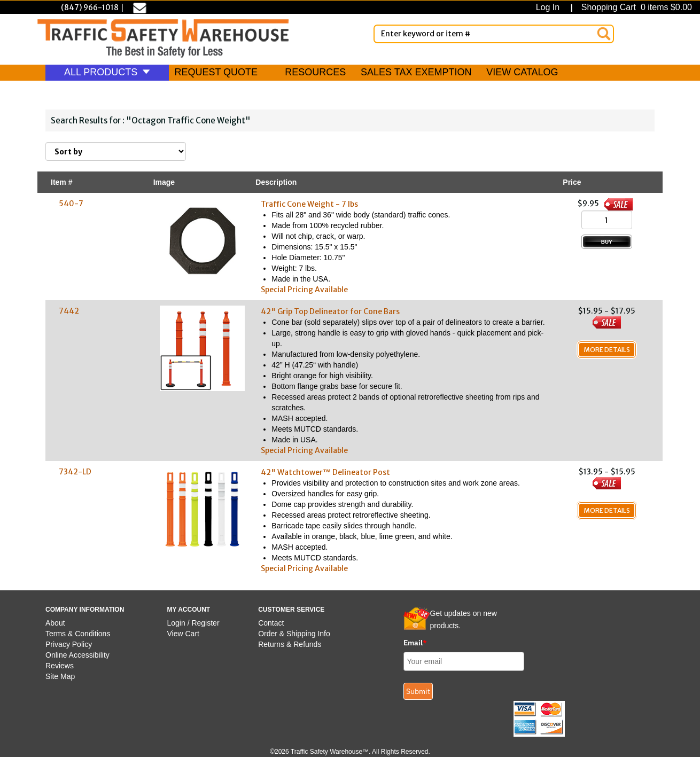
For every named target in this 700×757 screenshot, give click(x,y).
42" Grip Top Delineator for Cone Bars (330, 311)
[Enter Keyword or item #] (494, 34)
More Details (607, 350)
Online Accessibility (77, 655)
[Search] (604, 34)
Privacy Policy (69, 644)
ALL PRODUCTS (107, 72)
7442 (69, 311)
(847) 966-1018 (90, 7)
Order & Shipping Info (294, 634)
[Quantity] (607, 220)
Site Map (60, 676)
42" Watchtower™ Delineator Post (325, 472)
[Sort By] (116, 151)
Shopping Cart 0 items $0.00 (635, 7)
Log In (550, 7)
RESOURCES (315, 72)
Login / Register (193, 623)
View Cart (183, 634)
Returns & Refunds (290, 644)
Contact (271, 623)
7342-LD (75, 472)
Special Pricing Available (304, 290)
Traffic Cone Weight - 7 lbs (309, 204)
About (55, 623)
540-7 (71, 204)
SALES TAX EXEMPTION (416, 72)
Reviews (60, 666)
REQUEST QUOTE (216, 72)
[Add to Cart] (607, 242)
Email (415, 643)
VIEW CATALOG (522, 72)
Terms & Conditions (78, 634)
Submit (418, 691)
